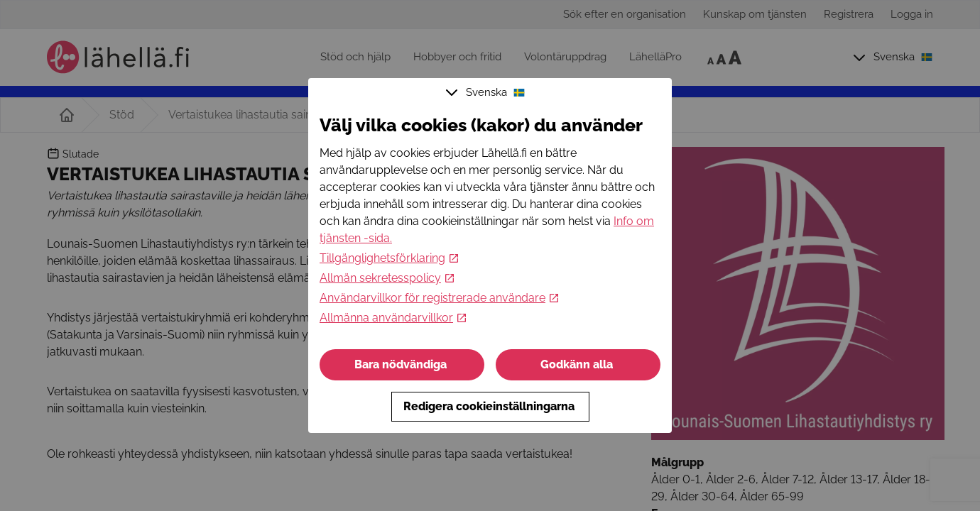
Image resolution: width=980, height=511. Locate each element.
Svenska (487, 92)
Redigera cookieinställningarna (490, 406)
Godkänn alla (578, 364)
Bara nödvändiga (402, 364)
